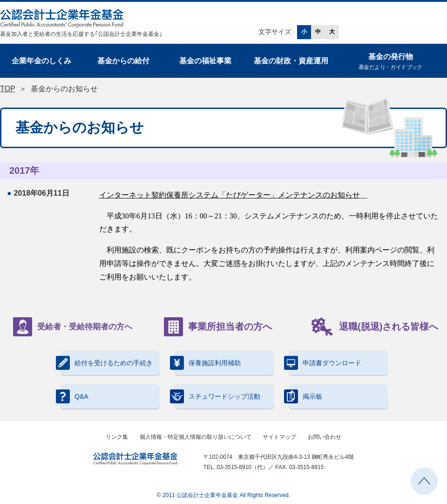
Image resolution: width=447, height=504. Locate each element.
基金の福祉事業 (205, 61)
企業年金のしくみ (41, 61)
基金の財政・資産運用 (291, 61)
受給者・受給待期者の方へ (73, 327)
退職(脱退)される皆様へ (375, 327)
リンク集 (117, 437)
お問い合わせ (325, 437)
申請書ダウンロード (325, 363)
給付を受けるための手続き (107, 363)
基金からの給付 (123, 61)
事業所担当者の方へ (218, 327)
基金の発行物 (390, 62)
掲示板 (305, 396)
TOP (7, 89)
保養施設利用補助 (208, 363)
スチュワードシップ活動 (217, 396)
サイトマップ (279, 437)
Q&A (74, 396)
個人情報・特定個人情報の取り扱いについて (196, 437)
